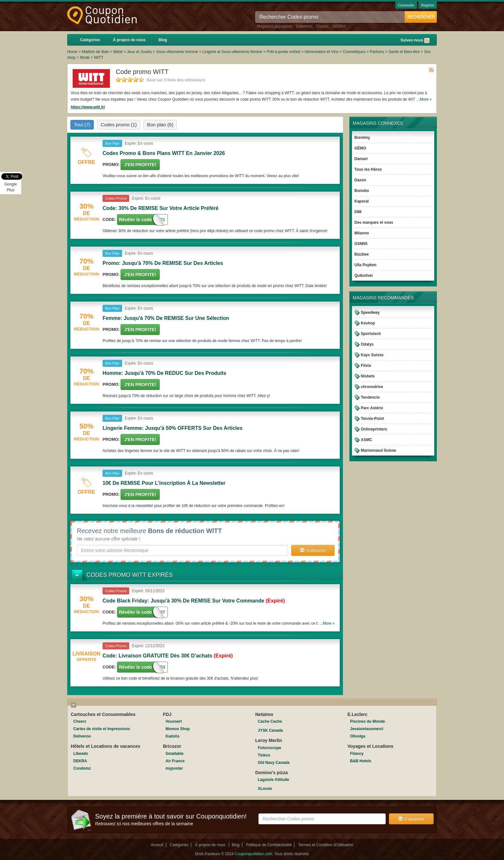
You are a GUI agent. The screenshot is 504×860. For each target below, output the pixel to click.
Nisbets (368, 376)
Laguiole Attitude (274, 780)
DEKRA (339, 26)
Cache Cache (270, 721)
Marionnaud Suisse (379, 450)
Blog (163, 40)
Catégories (90, 40)
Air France (175, 761)
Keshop (368, 323)
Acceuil (157, 845)
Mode (85, 58)
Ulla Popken (366, 265)
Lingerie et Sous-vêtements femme (232, 52)
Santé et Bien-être (404, 52)
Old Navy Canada (274, 763)
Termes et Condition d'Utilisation (326, 845)
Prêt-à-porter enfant (283, 52)
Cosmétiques (354, 52)
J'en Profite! (140, 165)
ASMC (367, 440)
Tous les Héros (368, 169)
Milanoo (362, 233)
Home (72, 52)
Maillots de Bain (96, 52)
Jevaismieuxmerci (367, 729)
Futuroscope (270, 748)
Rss (427, 41)
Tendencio (370, 397)
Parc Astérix (372, 408)
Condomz (82, 768)
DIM (358, 212)
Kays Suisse (372, 355)
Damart (361, 159)
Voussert (174, 721)
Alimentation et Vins (321, 52)
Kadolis (172, 736)
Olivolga (358, 736)
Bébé (118, 52)
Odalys (367, 344)
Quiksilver (364, 276)
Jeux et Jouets (139, 52)
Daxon (360, 180)
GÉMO (360, 148)
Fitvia (366, 366)
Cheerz (322, 26)
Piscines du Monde (368, 721)
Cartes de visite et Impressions (102, 729)
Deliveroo (304, 26)
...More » (424, 99)
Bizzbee (362, 254)
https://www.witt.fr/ (88, 107)
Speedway (370, 312)
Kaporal (362, 201)
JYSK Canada (270, 730)
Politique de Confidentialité (269, 845)
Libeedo (81, 754)
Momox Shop (178, 729)
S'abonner (313, 550)
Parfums (377, 52)
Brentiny (362, 138)
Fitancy (357, 754)
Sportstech (371, 334)
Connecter (406, 5)
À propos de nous (129, 40)
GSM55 (361, 244)
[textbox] (182, 550)
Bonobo (362, 191)
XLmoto (265, 789)
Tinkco (264, 755)
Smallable (175, 754)
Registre (428, 5)
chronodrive (372, 387)
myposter (174, 768)
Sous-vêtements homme (177, 52)
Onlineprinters (374, 429)
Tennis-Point (373, 419)
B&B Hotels (361, 761)
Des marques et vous (374, 222)
